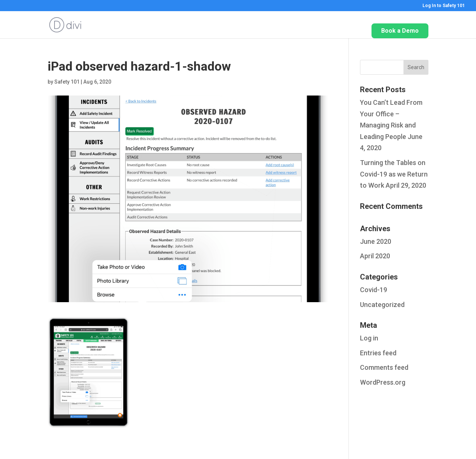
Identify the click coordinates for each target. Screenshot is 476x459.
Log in (369, 338)
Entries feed (378, 353)
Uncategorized (382, 305)
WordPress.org (383, 382)
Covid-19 (374, 290)
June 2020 (376, 241)
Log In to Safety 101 (444, 6)
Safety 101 (67, 82)
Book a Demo (400, 31)
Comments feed (384, 367)
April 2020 (375, 256)
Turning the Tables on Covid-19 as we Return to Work (394, 174)
